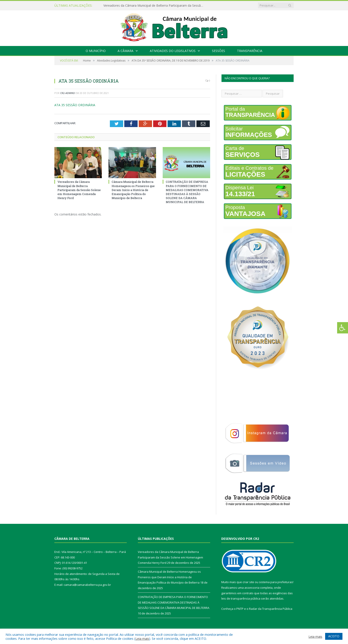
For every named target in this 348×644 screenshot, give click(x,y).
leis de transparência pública (241, 598)
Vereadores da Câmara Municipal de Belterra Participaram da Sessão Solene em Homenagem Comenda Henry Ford (154, 6)
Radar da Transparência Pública (271, 609)
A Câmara (126, 51)
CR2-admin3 (67, 93)
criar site (248, 582)
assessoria (252, 588)
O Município (96, 51)
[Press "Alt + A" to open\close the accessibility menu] (343, 328)
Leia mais (142, 638)
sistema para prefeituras (276, 582)
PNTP (240, 609)
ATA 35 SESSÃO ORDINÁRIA (75, 105)
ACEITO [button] (334, 636)
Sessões (218, 51)
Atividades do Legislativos (173, 51)
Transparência (250, 51)
